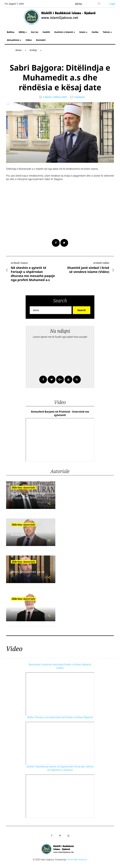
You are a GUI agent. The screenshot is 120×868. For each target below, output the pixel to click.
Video (29, 40)
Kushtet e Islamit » (65, 32)
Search (81, 310)
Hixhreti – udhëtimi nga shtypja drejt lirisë (28, 495)
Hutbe (95, 32)
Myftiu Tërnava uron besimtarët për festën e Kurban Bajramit (60, 717)
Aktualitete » (14, 40)
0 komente (79, 97)
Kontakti (41, 40)
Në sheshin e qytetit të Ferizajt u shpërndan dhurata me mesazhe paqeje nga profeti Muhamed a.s (33, 274)
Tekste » (107, 32)
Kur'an (35, 32)
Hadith (46, 32)
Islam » (83, 32)
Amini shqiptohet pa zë (28, 572)
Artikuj (33, 50)
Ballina (11, 32)
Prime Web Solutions (77, 860)
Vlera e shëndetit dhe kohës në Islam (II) (26, 608)
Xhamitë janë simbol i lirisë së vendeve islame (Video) (88, 270)
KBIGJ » (23, 32)
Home (19, 50)
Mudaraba (18, 535)
